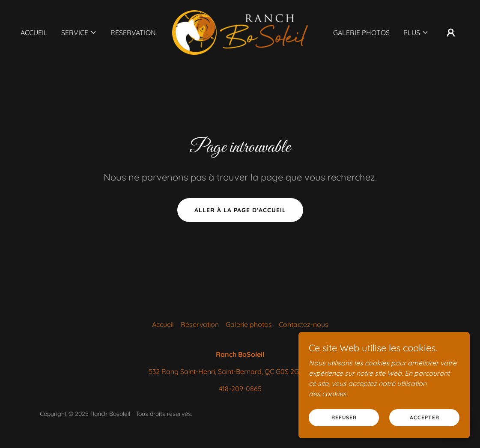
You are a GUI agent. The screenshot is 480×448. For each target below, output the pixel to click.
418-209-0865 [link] (240, 389)
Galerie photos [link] (361, 33)
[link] (240, 32)
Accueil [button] (163, 324)
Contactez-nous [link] (304, 324)
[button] (79, 33)
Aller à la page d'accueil (240, 210)
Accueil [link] (34, 33)
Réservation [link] (133, 33)
